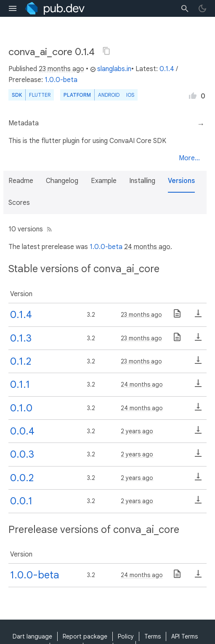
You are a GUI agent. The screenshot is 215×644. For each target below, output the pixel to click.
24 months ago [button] (147, 247)
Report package (85, 636)
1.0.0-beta (61, 80)
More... (189, 158)
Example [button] (104, 181)
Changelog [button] (62, 181)
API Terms (184, 636)
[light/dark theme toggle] (202, 8)
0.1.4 (167, 69)
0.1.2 (21, 361)
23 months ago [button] (61, 69)
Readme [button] (21, 181)
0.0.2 (22, 478)
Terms (153, 636)
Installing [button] (142, 181)
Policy (126, 636)
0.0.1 (21, 501)
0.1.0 (21, 408)
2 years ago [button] (137, 431)
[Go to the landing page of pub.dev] (55, 8)
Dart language (32, 636)
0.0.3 (22, 454)
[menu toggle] (13, 8)
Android (109, 95)
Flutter (40, 95)
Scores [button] (19, 203)
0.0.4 (22, 431)
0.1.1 (20, 384)
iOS (130, 95)
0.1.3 (21, 338)
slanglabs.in (111, 69)
